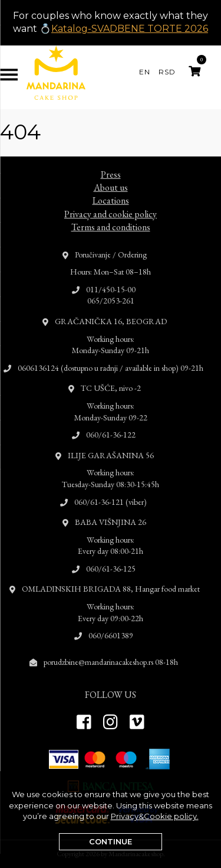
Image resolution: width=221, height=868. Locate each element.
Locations (111, 189)
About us (111, 176)
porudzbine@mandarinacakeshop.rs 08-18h (111, 650)
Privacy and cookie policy (111, 202)
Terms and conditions (111, 215)
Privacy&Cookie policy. (155, 816)
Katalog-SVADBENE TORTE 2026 (130, 29)
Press (111, 163)
